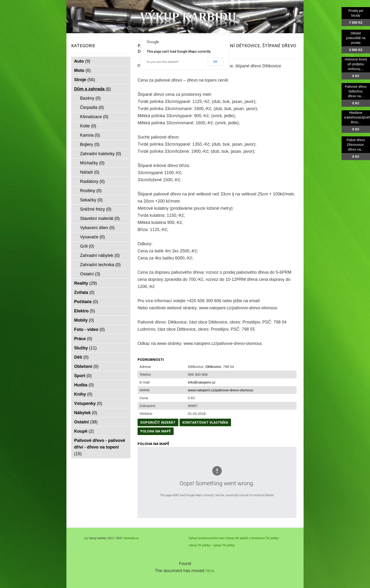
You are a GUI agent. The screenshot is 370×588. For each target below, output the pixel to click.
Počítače (86, 302)
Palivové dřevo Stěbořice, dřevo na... (356, 91)
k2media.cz (131, 538)
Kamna (90, 135)
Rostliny (91, 191)
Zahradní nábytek (100, 255)
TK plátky (228, 545)
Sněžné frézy (96, 209)
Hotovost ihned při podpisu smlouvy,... (356, 64)
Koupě (84, 431)
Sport (83, 376)
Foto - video (90, 329)
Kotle (88, 126)
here (210, 571)
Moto (83, 70)
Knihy (83, 394)
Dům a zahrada (93, 89)
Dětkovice (213, 367)
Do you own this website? (163, 62)
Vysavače (92, 237)
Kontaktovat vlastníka (205, 422)
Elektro (85, 311)
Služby (86, 348)
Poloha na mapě (156, 431)
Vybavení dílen (97, 228)
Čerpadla (92, 107)
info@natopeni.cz (202, 382)
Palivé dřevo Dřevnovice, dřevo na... (356, 145)
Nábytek (86, 413)
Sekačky (91, 200)
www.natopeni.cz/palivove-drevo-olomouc (221, 390)
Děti (81, 357)
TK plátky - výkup (209, 545)
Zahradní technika (100, 265)
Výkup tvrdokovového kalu (207, 538)
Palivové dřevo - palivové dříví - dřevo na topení (100, 447)
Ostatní (90, 274)
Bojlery (90, 144)
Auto (82, 61)
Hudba (84, 385)
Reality (86, 283)
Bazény (90, 98)
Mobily (84, 320)
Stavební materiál (100, 218)
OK (215, 62)
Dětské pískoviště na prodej (356, 38)
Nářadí (90, 172)
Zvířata (84, 292)
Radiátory (92, 181)
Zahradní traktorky (101, 154)
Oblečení (86, 366)
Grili (87, 246)
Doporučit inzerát (158, 422)
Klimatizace (94, 117)
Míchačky (92, 163)
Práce (83, 339)
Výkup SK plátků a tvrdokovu (245, 538)
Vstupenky (88, 403)
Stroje (85, 80)
